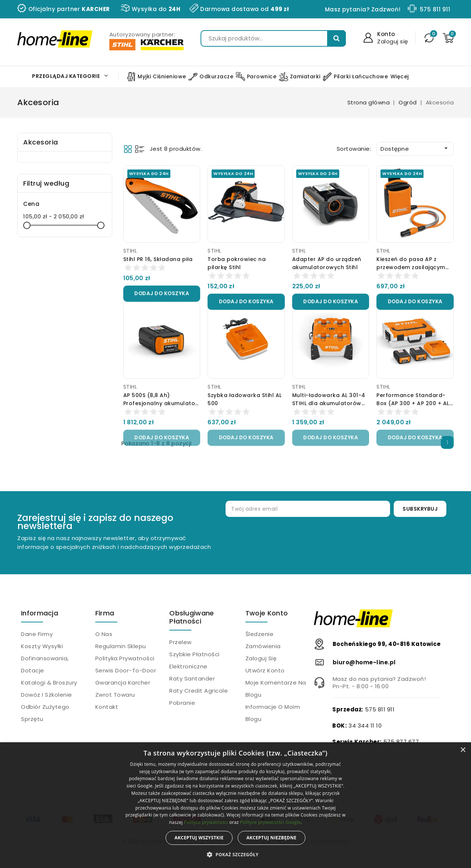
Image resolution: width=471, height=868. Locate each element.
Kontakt (107, 707)
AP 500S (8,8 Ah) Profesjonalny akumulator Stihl (160, 403)
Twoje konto (267, 613)
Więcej (400, 76)
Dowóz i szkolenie (47, 695)
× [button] (463, 750)
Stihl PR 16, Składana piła (158, 259)
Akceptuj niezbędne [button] (272, 838)
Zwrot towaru (115, 695)
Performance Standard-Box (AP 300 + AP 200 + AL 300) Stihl (413, 403)
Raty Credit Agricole (199, 691)
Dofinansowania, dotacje (45, 664)
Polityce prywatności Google (270, 822)
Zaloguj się (261, 658)
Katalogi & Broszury (49, 683)
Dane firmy (37, 634)
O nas (104, 634)
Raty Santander (192, 678)
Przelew (180, 642)
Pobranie (182, 703)
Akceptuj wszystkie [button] (199, 838)
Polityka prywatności (125, 658)
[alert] (235, 805)
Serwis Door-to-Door (126, 670)
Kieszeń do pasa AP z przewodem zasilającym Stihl (411, 267)
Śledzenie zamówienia (263, 640)
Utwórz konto (265, 670)
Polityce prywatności (206, 822)
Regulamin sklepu (121, 646)
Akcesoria (41, 142)
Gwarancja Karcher (123, 683)
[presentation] (339, 541)
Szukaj (337, 38)
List (140, 149)
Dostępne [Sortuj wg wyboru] (415, 149)
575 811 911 (435, 9)
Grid (128, 149)
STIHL (130, 251)
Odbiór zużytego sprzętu (45, 713)
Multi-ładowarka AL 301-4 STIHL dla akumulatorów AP (329, 403)
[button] (235, 855)
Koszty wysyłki (42, 646)
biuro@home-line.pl (364, 662)
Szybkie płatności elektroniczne (194, 660)
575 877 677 (401, 742)
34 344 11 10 (365, 726)
